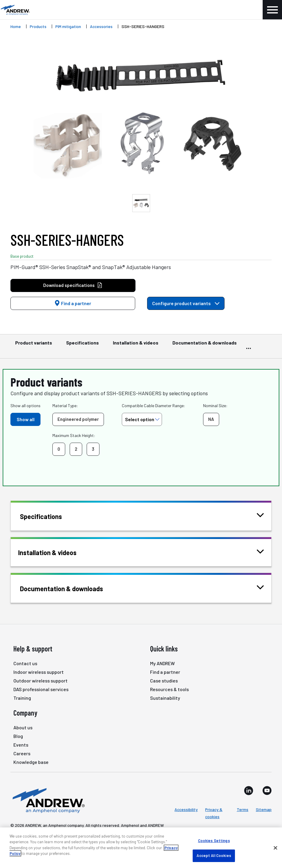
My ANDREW (162, 663)
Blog (18, 736)
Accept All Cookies (214, 855)
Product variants (34, 345)
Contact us (25, 663)
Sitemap (264, 809)
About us (23, 727)
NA (211, 419)
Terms (243, 809)
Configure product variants (186, 303)
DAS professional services (41, 689)
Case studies (164, 681)
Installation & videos (136, 345)
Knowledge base (31, 762)
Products (38, 26)
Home (16, 26)
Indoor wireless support (39, 672)
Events (21, 745)
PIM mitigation (68, 26)
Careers (22, 753)
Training (22, 698)
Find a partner (73, 303)
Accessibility (186, 809)
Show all (26, 419)
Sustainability (165, 698)
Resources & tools (169, 689)
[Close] (275, 848)
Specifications (82, 345)
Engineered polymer (78, 419)
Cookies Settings (214, 841)
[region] (141, 848)
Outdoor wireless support (40, 681)
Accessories (101, 26)
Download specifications (73, 285)
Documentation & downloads (205, 345)
